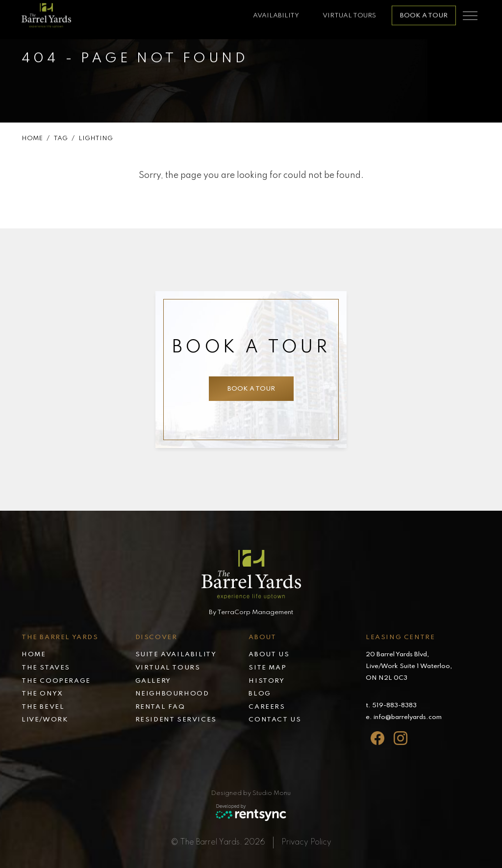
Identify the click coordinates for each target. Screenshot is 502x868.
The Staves (46, 668)
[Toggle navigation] (470, 12)
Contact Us (275, 720)
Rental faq (160, 707)
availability (276, 12)
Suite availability (176, 655)
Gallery (153, 681)
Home (32, 139)
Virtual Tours (349, 12)
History (266, 681)
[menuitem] (78, 656)
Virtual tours (168, 668)
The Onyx (42, 694)
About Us (269, 655)
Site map (267, 668)
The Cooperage (56, 681)
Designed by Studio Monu (251, 793)
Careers (267, 707)
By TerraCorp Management (251, 612)
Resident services (176, 720)
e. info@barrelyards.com (404, 717)
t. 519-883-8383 (391, 706)
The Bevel (43, 707)
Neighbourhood (172, 694)
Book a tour (424, 12)
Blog (260, 694)
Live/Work (45, 720)
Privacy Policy (306, 843)
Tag (61, 139)
